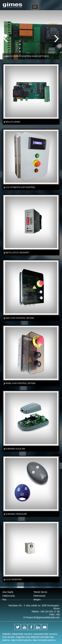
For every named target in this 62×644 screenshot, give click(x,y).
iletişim (37, 600)
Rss (4, 600)
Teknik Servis (40, 592)
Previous (5, 38)
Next (57, 38)
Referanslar (40, 596)
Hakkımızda (9, 596)
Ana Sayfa (8, 592)
